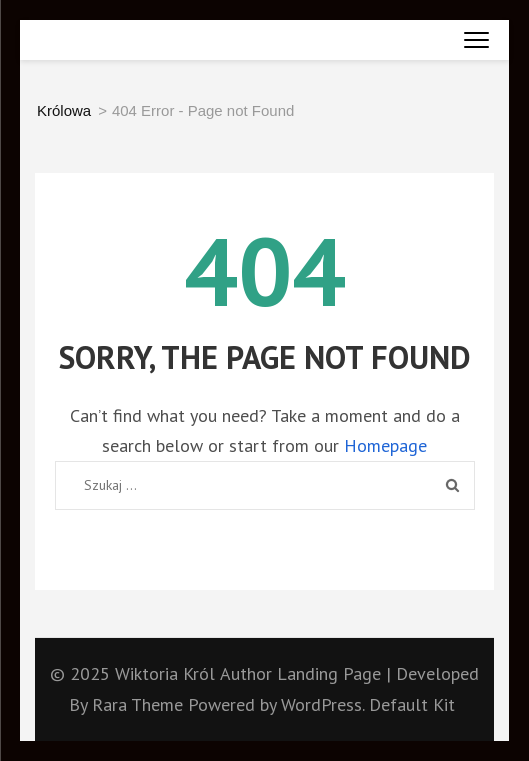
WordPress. (322, 704)
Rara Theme (140, 704)
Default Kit (412, 704)
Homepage (385, 445)
